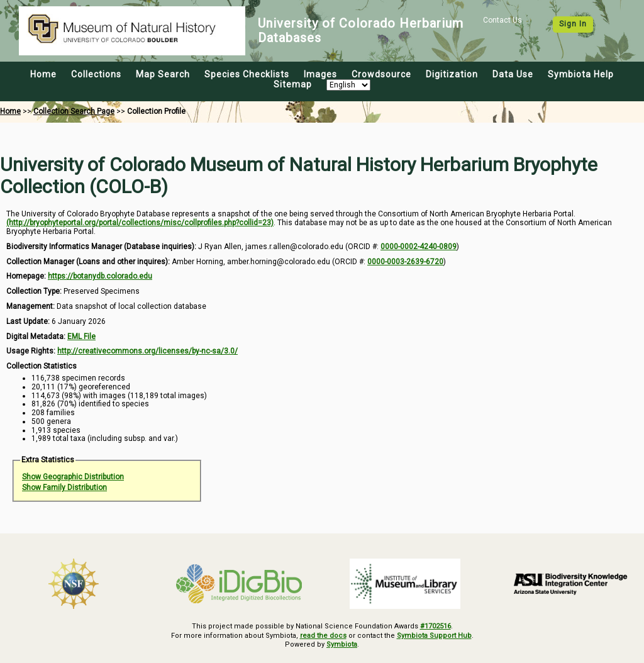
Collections (96, 74)
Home (43, 74)
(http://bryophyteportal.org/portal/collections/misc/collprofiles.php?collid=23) (140, 223)
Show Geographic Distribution (73, 477)
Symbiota (342, 644)
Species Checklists (247, 74)
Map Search (163, 74)
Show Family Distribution (64, 487)
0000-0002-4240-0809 (419, 247)
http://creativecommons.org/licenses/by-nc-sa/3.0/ (147, 351)
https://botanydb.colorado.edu (100, 276)
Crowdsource (381, 74)
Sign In (573, 24)
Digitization (452, 74)
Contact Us (502, 20)
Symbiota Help (581, 74)
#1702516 (436, 626)
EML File (81, 337)
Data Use (513, 74)
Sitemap (293, 84)
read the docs (323, 636)
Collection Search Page (74, 111)
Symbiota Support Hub (434, 636)
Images (320, 74)
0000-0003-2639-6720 (405, 262)
